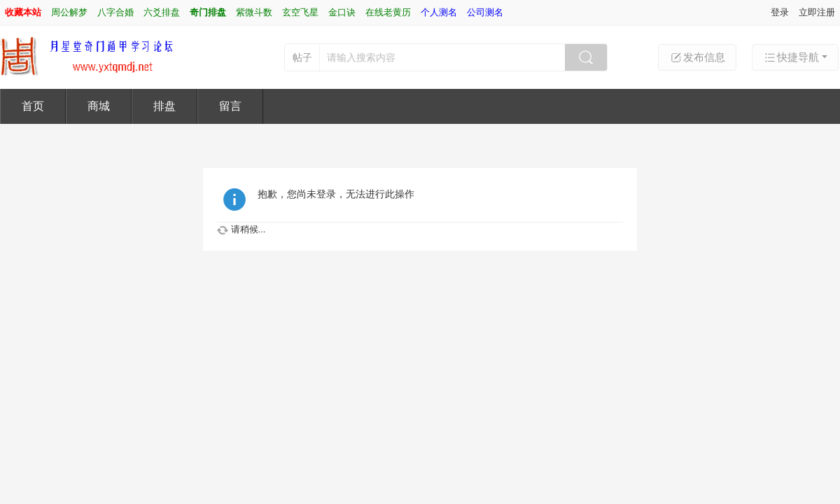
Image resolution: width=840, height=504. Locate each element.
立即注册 (817, 12)
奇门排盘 (208, 12)
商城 (99, 106)
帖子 (302, 57)
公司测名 (485, 12)
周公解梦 (69, 12)
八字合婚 (115, 12)
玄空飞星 (300, 12)
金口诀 (342, 12)
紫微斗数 (254, 12)
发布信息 (697, 57)
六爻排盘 (162, 12)
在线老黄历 (388, 12)
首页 (33, 106)
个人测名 (439, 12)
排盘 (164, 106)
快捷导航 (791, 57)
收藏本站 (23, 12)
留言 (230, 106)
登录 (780, 12)
